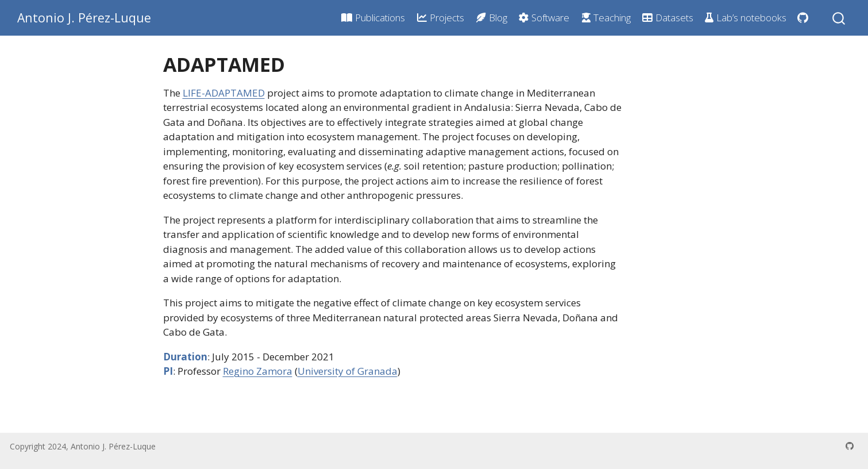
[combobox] (839, 18)
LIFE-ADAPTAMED (224, 93)
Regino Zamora (258, 371)
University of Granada (348, 371)
